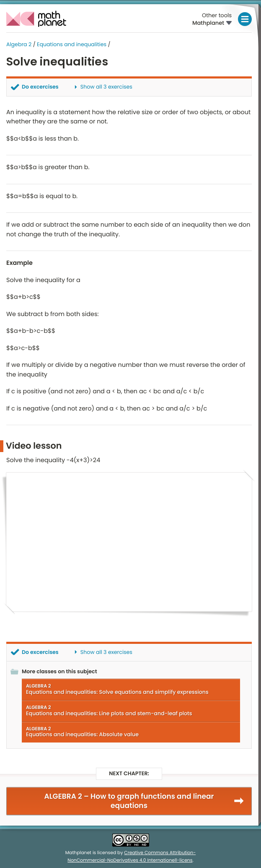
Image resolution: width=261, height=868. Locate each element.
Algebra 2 (19, 45)
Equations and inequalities (72, 45)
